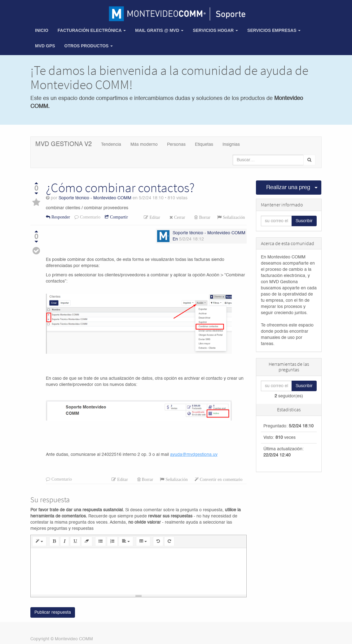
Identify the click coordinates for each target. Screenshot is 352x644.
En (175, 239)
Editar (154, 217)
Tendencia (111, 145)
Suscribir (304, 221)
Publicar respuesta (53, 613)
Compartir (118, 217)
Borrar (204, 217)
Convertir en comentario (221, 479)
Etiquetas (204, 145)
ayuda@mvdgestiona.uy (194, 455)
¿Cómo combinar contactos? (120, 188)
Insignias (231, 145)
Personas (176, 145)
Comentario (90, 217)
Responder (60, 217)
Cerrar (179, 217)
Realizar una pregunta (288, 188)
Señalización (233, 217)
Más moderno (144, 145)
